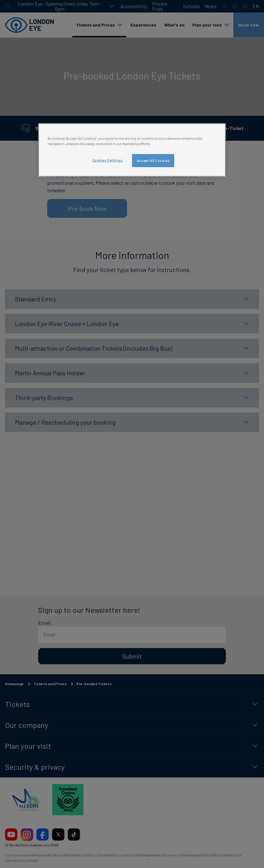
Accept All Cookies (153, 161)
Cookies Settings (107, 160)
